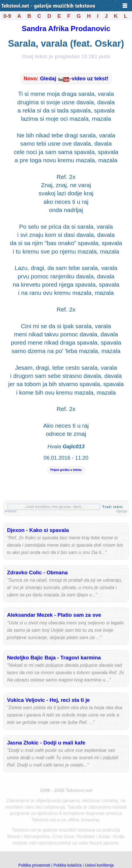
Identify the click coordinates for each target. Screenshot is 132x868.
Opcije (122, 511)
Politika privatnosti (34, 865)
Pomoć (11, 511)
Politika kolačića (68, 865)
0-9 (7, 16)
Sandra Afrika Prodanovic (66, 29)
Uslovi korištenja (99, 865)
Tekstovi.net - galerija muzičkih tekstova (48, 6)
